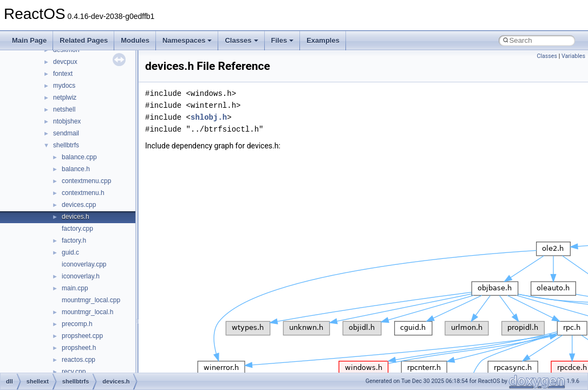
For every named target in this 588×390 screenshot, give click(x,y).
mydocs (64, 86)
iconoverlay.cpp (84, 264)
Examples (323, 40)
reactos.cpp (79, 360)
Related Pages (84, 40)
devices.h (76, 217)
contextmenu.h (83, 193)
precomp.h (77, 324)
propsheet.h (79, 348)
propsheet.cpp (82, 336)
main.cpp (75, 288)
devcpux (65, 62)
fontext (63, 74)
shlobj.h (209, 117)
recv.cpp (74, 372)
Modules (135, 40)
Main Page (29, 40)
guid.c (70, 252)
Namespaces (187, 40)
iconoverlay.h (81, 276)
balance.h (76, 169)
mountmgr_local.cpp (91, 300)
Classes (241, 40)
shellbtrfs (66, 145)
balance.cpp (79, 157)
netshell (64, 109)
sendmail (66, 133)
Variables (573, 56)
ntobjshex (67, 121)
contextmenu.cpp (86, 181)
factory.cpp (77, 229)
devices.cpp (79, 205)
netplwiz (65, 97)
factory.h (74, 240)
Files (283, 40)
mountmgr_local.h (87, 312)
